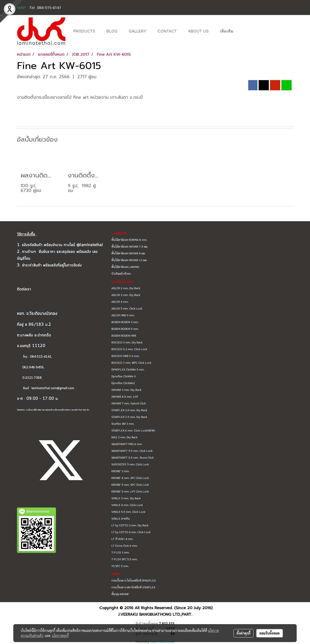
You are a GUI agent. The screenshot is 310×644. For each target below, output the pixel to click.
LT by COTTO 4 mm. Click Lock (131, 532)
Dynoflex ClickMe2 (123, 383)
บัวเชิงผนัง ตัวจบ (121, 273)
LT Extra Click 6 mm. (124, 546)
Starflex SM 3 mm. (123, 424)
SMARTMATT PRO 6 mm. (127, 444)
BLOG (112, 31)
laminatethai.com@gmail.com (53, 388)
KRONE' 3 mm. (120, 471)
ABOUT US (198, 31)
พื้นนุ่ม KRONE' (120, 594)
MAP (21, 8)
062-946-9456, (31, 367)
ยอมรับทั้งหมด (270, 633)
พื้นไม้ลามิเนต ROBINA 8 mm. (129, 240)
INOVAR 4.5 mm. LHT (125, 396)
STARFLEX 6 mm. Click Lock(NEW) (133, 430)
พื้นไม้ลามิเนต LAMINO (125, 267)
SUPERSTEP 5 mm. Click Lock (130, 464)
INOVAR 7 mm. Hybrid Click (129, 403)
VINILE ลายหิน (121, 518)
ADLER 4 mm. (120, 302)
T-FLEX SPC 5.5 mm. (124, 559)
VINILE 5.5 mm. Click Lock (128, 512)
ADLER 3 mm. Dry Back (126, 295)
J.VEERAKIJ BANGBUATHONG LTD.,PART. (155, 614)
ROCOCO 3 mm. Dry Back (127, 342)
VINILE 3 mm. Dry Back (126, 498)
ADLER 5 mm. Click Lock (127, 308)
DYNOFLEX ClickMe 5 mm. (128, 369)
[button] (246, 31)
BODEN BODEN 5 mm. (125, 329)
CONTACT (167, 31)
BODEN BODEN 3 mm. (125, 322)
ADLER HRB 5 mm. (123, 315)
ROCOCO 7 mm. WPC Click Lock (131, 363)
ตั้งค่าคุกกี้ (244, 633)
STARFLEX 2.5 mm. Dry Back (129, 417)
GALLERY (138, 31)
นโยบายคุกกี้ (60, 636)
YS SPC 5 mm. (120, 566)
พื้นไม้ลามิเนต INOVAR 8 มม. (128, 253)
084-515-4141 (41, 357)
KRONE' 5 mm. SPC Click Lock (130, 485)
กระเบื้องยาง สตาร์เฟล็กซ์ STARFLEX (133, 587)
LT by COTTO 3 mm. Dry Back (130, 525)
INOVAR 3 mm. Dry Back (126, 390)
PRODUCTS (84, 31)
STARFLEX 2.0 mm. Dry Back (129, 410)
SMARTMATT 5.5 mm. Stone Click (133, 457)
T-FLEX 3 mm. (120, 552)
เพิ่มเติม (227, 31)
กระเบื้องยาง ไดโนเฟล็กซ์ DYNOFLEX (134, 580)
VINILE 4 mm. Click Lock (127, 505)
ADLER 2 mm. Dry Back (126, 288)
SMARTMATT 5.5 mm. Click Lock (132, 451)
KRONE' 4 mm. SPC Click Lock (130, 478)
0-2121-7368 (32, 378)
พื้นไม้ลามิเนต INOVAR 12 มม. (129, 260)
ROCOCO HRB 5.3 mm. (125, 356)
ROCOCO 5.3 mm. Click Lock (129, 349)
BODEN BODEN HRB (124, 335)
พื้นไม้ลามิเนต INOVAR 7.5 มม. (130, 246)
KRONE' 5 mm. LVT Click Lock (130, 491)
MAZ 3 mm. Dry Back (124, 437)
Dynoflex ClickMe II (124, 376)
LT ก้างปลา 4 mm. (122, 539)
